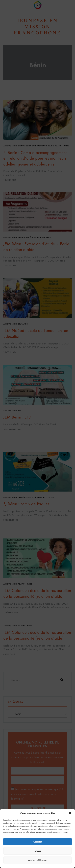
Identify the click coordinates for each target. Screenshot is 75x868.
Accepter (37, 842)
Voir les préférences (37, 860)
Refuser (37, 851)
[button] (70, 813)
